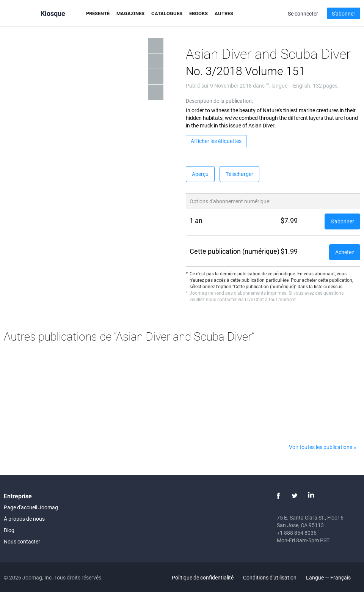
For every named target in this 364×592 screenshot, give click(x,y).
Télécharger (239, 174)
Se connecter (303, 13)
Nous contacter (22, 541)
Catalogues (167, 13)
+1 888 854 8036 (297, 533)
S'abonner (344, 13)
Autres (224, 13)
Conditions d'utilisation (270, 577)
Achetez (345, 252)
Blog (9, 530)
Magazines (130, 13)
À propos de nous (24, 519)
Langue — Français (333, 577)
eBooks (198, 13)
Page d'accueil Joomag (31, 507)
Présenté (98, 13)
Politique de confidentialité (203, 577)
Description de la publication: (219, 101)
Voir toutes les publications (321, 447)
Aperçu (200, 174)
